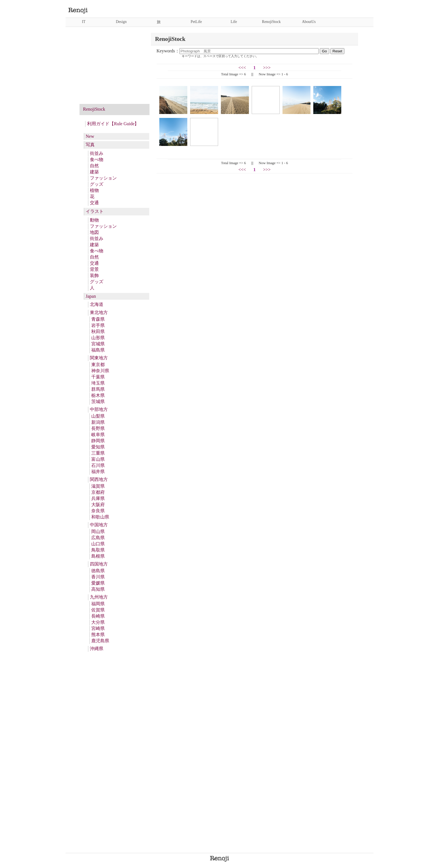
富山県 (98, 459)
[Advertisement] (115, 68)
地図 (94, 232)
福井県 (98, 472)
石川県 (98, 465)
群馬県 (98, 389)
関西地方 (99, 479)
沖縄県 (97, 649)
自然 (94, 166)
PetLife (196, 22)
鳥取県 (98, 550)
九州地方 (99, 597)
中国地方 (99, 525)
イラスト (95, 211)
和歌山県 (100, 517)
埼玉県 (98, 383)
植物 (94, 190)
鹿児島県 (100, 641)
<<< (242, 68)
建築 (94, 172)
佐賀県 (98, 610)
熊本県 (98, 635)
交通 (94, 203)
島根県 (98, 556)
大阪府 (98, 505)
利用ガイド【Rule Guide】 (113, 124)
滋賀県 (98, 486)
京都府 (98, 492)
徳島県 (98, 571)
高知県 (98, 589)
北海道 (97, 304)
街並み (97, 153)
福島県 (98, 350)
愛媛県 (98, 583)
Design (121, 22)
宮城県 (98, 344)
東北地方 (99, 312)
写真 (90, 145)
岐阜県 (98, 435)
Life (234, 22)
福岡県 (98, 604)
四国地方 (99, 564)
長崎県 (98, 616)
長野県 (98, 428)
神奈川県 (100, 371)
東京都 (98, 365)
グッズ (97, 184)
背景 (94, 269)
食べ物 (97, 160)
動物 (94, 220)
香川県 (98, 577)
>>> (267, 68)
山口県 (98, 544)
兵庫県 (98, 498)
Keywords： (238, 51)
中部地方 (99, 409)
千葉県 (98, 377)
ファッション (103, 178)
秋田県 (98, 331)
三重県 (98, 453)
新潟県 (98, 422)
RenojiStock (271, 22)
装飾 (94, 275)
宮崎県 (98, 628)
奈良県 (98, 511)
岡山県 (98, 531)
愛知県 (98, 447)
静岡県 (98, 441)
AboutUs (309, 22)
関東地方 (99, 358)
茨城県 (98, 402)
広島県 (98, 538)
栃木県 (98, 395)
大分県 (98, 622)
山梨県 (98, 416)
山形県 (98, 338)
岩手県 (98, 325)
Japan (91, 296)
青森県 (98, 319)
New (90, 136)
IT (84, 22)
